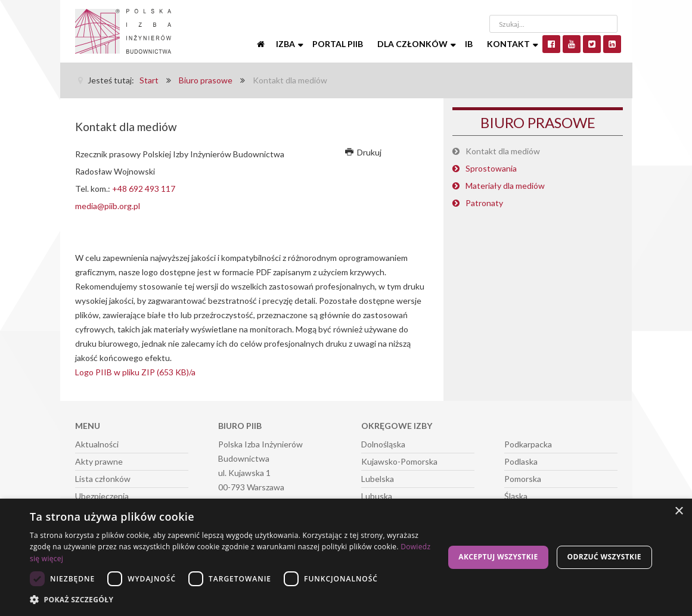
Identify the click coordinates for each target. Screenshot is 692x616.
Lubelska (378, 479)
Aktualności (97, 444)
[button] (233, 600)
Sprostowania (491, 168)
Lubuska (377, 496)
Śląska (516, 496)
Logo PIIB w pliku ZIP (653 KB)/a (135, 372)
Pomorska (523, 479)
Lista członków (103, 479)
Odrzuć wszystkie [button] (604, 557)
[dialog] (346, 557)
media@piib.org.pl (108, 206)
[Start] (262, 44)
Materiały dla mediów (505, 186)
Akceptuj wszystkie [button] (498, 557)
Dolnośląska (383, 444)
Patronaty (484, 203)
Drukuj (364, 152)
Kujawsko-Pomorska (399, 461)
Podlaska (521, 461)
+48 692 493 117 (144, 189)
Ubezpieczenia (102, 496)
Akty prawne (99, 461)
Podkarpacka (528, 444)
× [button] (679, 511)
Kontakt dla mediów (503, 151)
